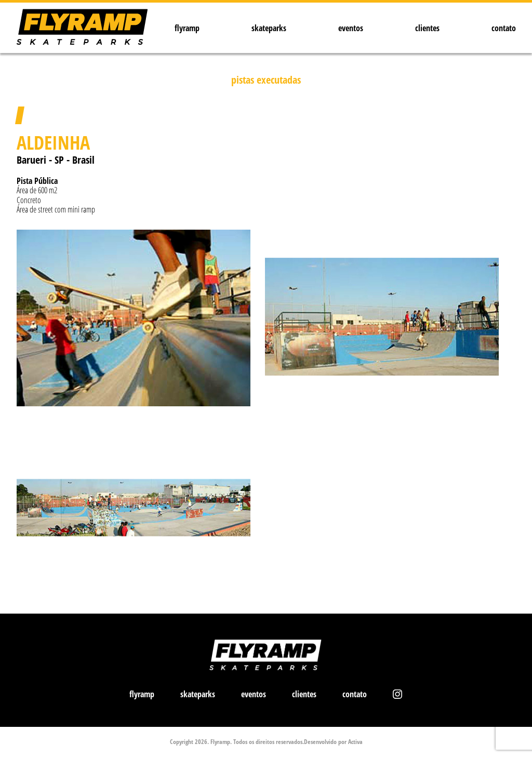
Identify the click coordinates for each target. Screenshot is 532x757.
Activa (355, 742)
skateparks (269, 28)
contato (504, 28)
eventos (351, 28)
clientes (427, 28)
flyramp (187, 28)
